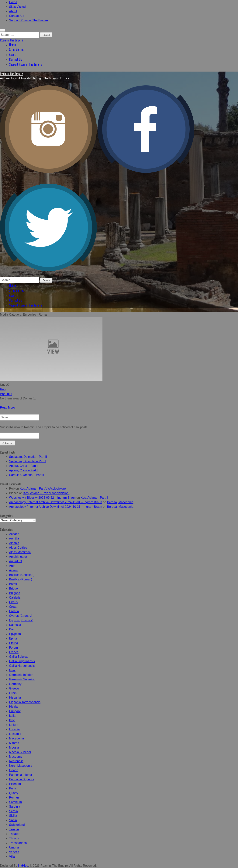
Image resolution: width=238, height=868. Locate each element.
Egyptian (15, 634)
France (14, 652)
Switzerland (17, 825)
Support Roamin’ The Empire (28, 20)
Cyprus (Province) (21, 620)
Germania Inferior (21, 675)
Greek (13, 693)
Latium (14, 725)
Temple (14, 829)
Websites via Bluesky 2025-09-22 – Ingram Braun (42, 498)
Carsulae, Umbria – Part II (27, 475)
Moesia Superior (20, 752)
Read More (7, 407)
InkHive (23, 866)
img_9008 (6, 394)
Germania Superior (22, 679)
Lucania (14, 729)
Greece (14, 688)
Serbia (13, 811)
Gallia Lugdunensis (22, 661)
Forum (13, 648)
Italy (12, 720)
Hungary (15, 711)
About (13, 11)
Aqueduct (16, 561)
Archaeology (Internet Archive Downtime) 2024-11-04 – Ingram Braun (56, 502)
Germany (15, 684)
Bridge (13, 588)
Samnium (16, 802)
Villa (12, 857)
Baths (13, 584)
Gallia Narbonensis (22, 666)
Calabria (15, 598)
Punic (13, 788)
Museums (16, 757)
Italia (12, 716)
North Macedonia (21, 766)
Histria (13, 707)
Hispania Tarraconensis (25, 702)
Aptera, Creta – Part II (24, 466)
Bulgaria (15, 593)
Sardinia (15, 807)
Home (13, 2)
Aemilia (14, 539)
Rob (3, 389)
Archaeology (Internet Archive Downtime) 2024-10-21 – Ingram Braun (56, 507)
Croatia (14, 611)
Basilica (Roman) (21, 579)
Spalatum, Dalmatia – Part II (28, 457)
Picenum (15, 784)
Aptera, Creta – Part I (23, 470)
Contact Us (17, 16)
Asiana (14, 570)
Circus (13, 602)
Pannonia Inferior (21, 775)
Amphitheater (18, 557)
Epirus (13, 638)
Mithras (14, 743)
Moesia (14, 748)
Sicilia (13, 816)
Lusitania (15, 734)
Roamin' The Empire (11, 40)
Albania (14, 543)
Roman (14, 797)
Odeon (14, 770)
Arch (12, 566)
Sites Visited (17, 7)
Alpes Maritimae (20, 552)
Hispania (15, 698)
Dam (12, 629)
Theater (14, 834)
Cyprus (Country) (21, 616)
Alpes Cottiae (18, 548)
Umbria (14, 847)
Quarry (14, 793)
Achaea (14, 534)
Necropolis (16, 761)
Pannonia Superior (22, 779)
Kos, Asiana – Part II (94, 498)
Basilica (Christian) (22, 575)
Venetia (14, 852)
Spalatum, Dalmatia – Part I (28, 461)
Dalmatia (15, 625)
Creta (13, 607)
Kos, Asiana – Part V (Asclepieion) (43, 489)
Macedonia (16, 738)
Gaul (12, 670)
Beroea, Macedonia (120, 502)
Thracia (14, 838)
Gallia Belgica (18, 657)
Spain (13, 820)
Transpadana (18, 843)
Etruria (14, 643)
